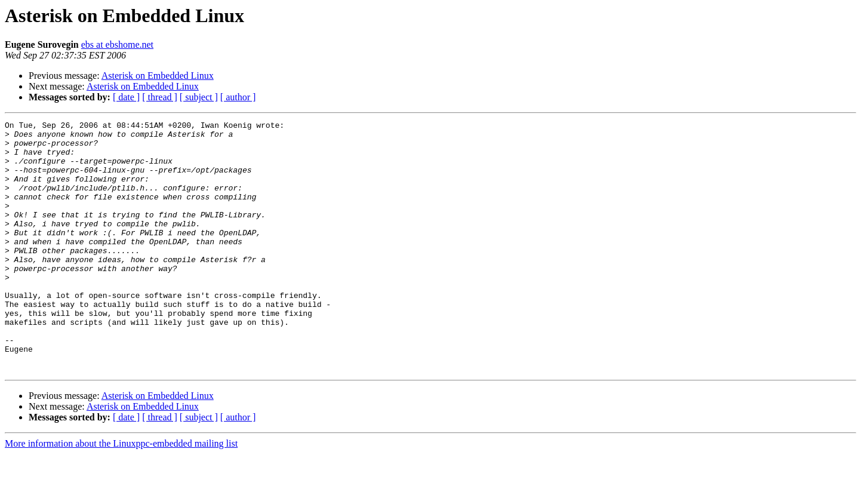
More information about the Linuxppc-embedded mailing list (121, 494)
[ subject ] (199, 97)
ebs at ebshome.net (117, 44)
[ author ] (238, 97)
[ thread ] (160, 97)
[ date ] (126, 97)
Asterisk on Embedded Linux (158, 76)
